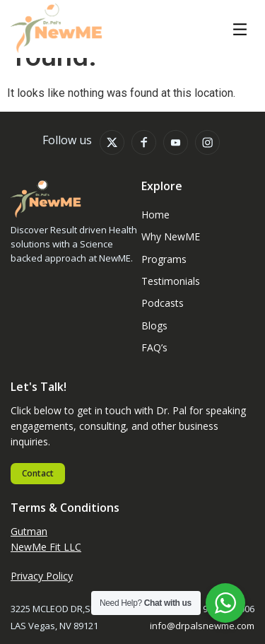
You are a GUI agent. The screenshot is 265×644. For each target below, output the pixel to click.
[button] (240, 30)
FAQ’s (154, 347)
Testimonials (171, 281)
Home (155, 215)
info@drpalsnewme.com (202, 626)
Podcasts (163, 303)
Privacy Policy (42, 576)
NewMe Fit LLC (46, 547)
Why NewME (171, 236)
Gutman (29, 531)
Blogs (154, 326)
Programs (164, 259)
